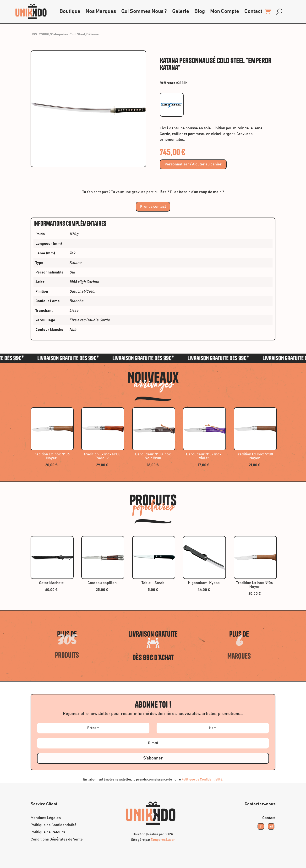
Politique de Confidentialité (54, 825)
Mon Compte (225, 11)
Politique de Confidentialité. (202, 780)
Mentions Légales (46, 818)
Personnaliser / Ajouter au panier (193, 164)
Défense (93, 34)
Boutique (70, 11)
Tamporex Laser (163, 840)
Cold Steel (77, 34)
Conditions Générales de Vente (57, 839)
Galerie (181, 11)
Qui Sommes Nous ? (144, 11)
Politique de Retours (48, 832)
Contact (253, 11)
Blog (200, 11)
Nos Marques (101, 11)
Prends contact (153, 207)
